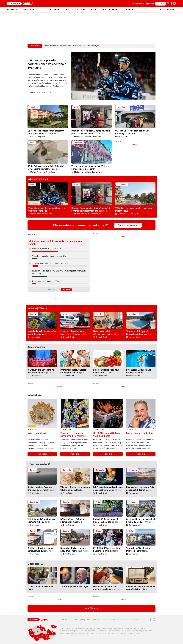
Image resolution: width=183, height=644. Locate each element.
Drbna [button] (103, 9)
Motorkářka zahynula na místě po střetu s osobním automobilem (42, 333)
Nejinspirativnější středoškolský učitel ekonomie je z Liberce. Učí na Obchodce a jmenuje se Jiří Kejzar (108, 333)
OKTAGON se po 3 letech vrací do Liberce (107, 434)
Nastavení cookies (132, 620)
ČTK (32, 137)
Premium (135, 145)
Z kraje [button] (93, 9)
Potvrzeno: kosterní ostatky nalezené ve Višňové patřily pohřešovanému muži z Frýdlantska (74, 333)
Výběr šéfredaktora (38, 179)
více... (100, 46)
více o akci (42, 454)
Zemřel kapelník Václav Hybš (74, 587)
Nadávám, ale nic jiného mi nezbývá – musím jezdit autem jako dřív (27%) (59, 272)
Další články (92, 609)
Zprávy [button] (66, 9)
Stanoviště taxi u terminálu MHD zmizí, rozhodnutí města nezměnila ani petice (75, 549)
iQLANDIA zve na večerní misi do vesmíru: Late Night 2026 (42, 371)
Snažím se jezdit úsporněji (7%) (46, 281)
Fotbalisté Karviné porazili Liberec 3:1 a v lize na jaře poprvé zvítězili (106, 520)
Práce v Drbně (116, 620)
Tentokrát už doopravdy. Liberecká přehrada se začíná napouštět (140, 333)
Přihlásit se (138, 4)
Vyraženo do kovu (37, 433)
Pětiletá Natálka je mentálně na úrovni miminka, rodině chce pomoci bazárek (107, 549)
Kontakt (96, 620)
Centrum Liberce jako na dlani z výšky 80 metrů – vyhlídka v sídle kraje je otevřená (141, 520)
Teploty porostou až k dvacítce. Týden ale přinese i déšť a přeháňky (91, 167)
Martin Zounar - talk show (140, 433)
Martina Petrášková (82, 137)
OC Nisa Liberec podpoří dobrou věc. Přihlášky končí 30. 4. (133, 132)
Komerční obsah (36, 347)
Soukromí (64, 620)
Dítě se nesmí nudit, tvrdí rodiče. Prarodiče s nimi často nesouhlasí (108, 588)
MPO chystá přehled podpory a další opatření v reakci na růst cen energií (108, 489)
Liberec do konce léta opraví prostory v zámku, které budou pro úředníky (46, 132)
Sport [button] (84, 9)
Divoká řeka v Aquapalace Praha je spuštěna (139, 371)
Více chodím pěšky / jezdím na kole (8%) (49, 256)
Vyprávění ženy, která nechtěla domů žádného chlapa (141, 588)
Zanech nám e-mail (128, 225)
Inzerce (129, 9)
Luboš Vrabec (36, 92)
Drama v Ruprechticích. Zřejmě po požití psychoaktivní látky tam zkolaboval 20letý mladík (91, 132)
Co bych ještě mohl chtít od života (40, 588)
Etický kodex (85, 620)
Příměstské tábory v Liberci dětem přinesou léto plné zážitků (73, 371)
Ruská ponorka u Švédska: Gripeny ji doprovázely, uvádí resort (41, 489)
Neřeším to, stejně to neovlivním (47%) (48, 249)
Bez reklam (161, 4)
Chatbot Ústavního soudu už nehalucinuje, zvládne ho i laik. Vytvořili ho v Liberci (41, 549)
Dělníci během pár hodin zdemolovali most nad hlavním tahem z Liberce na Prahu (74, 520)
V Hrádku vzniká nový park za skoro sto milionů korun (134, 209)
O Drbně (74, 620)
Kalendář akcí (116, 9)
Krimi (75, 9)
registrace (149, 4)
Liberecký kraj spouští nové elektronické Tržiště (106, 371)
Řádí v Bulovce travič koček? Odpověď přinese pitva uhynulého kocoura (46, 167)
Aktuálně (55, 9)
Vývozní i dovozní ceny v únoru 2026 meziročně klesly (75, 489)
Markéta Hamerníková (83, 172)
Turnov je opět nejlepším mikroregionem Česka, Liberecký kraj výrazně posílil (140, 549)
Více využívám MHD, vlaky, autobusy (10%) (50, 263)
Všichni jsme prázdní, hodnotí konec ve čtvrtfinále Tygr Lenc (47, 64)
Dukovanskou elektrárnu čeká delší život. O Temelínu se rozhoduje (140, 489)
